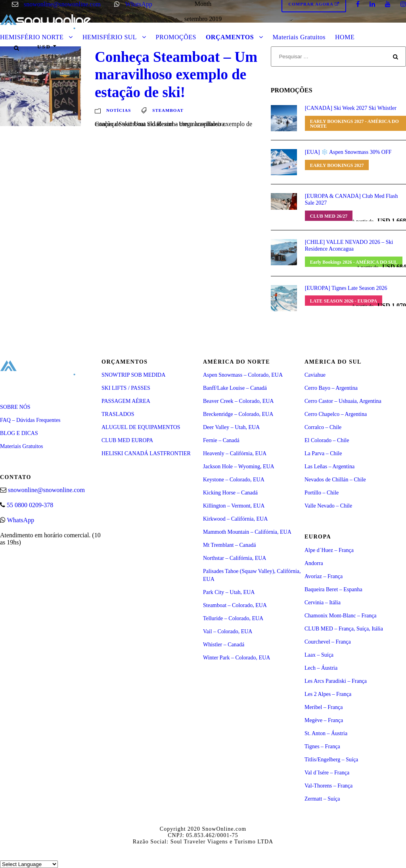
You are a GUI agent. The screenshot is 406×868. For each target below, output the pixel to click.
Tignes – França (322, 746)
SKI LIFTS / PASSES (126, 388)
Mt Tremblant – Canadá (229, 545)
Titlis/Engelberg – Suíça (331, 760)
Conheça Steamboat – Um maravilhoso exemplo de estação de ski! (176, 75)
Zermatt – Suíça (322, 799)
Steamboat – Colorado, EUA (235, 605)
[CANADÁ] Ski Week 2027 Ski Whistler (351, 108)
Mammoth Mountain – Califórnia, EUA (247, 532)
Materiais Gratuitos (299, 37)
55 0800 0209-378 (30, 505)
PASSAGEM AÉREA (126, 401)
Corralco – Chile (323, 427)
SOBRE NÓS (15, 407)
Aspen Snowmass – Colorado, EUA (243, 375)
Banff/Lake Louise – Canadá (235, 388)
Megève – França (324, 720)
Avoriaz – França (324, 576)
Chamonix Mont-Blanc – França (341, 616)
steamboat (168, 110)
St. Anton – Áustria (326, 733)
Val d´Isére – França (327, 773)
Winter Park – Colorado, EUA (237, 658)
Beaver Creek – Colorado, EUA (238, 401)
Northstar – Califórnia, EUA (235, 558)
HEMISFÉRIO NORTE (32, 37)
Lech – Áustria (321, 668)
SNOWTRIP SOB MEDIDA (133, 375)
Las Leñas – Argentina (329, 467)
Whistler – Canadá (224, 645)
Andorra (314, 563)
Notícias (119, 110)
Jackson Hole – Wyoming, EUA (239, 467)
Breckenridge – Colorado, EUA (238, 414)
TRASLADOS (118, 414)
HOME (345, 37)
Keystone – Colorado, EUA (234, 480)
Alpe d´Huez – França (329, 550)
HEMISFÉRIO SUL (110, 37)
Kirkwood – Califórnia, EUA (235, 519)
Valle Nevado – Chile (328, 506)
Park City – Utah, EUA (229, 592)
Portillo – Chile (322, 493)
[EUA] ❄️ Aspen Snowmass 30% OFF (348, 152)
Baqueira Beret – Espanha (333, 589)
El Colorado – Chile (327, 440)
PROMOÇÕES (176, 37)
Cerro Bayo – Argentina (331, 388)
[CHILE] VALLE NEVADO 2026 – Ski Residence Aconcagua (349, 245)
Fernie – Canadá (221, 440)
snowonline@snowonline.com (62, 4)
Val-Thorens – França (328, 786)
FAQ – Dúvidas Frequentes (30, 420)
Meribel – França (324, 707)
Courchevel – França (328, 642)
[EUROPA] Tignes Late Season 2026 (346, 288)
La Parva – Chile (323, 453)
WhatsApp (139, 4)
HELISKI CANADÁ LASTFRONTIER (146, 453)
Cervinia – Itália (323, 603)
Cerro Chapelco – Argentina (336, 414)
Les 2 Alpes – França (328, 694)
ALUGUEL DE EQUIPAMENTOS (141, 427)
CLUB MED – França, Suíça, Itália (344, 629)
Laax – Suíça (319, 655)
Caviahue (315, 375)
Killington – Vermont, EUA (234, 506)
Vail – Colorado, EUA (228, 631)
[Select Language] (29, 864)
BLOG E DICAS (19, 433)
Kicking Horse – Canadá (230, 493)
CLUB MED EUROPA (127, 440)
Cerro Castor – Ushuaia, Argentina (343, 401)
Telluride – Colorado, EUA (233, 618)
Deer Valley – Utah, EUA (231, 427)
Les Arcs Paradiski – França (336, 681)
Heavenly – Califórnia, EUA (235, 453)
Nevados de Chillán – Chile (335, 480)
